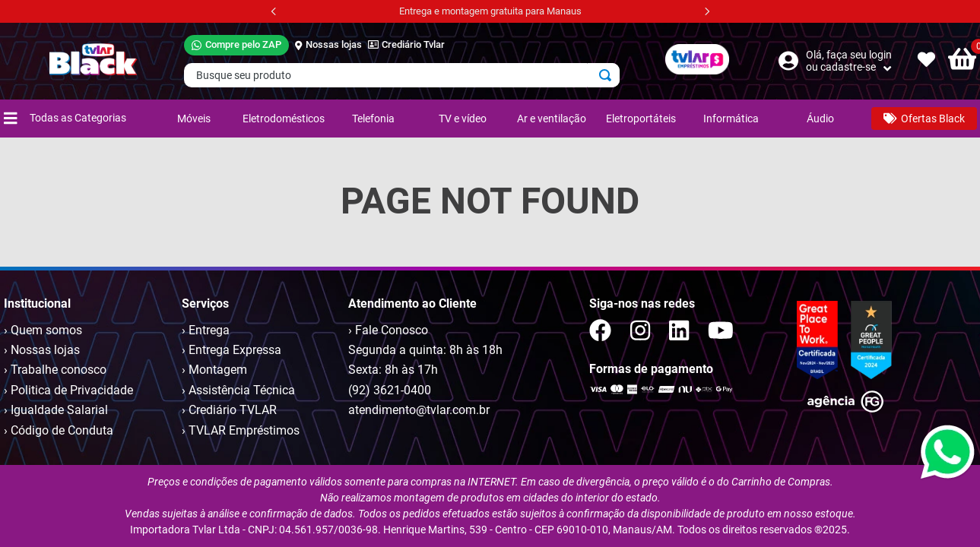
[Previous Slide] (274, 11)
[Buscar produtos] (608, 75)
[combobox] (402, 75)
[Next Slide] (707, 11)
